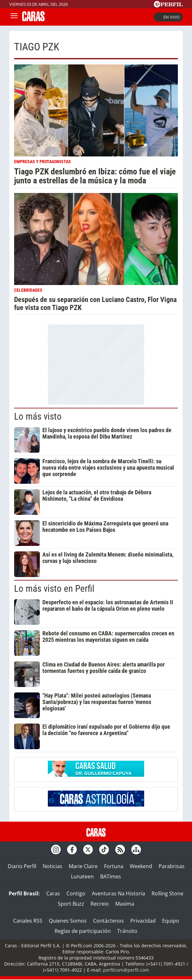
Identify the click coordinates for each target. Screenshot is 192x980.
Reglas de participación (83, 931)
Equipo (171, 921)
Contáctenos (109, 921)
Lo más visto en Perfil (54, 589)
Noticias (52, 866)
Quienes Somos (68, 921)
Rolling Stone (167, 893)
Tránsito (127, 931)
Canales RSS (28, 921)
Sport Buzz (71, 904)
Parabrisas (172, 866)
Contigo (76, 893)
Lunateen (82, 876)
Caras (53, 893)
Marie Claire (83, 866)
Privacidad (143, 921)
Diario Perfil (22, 866)
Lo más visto (38, 416)
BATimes (111, 876)
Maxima (125, 904)
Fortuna (114, 866)
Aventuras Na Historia (118, 893)
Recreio (100, 904)
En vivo (168, 17)
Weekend (141, 866)
